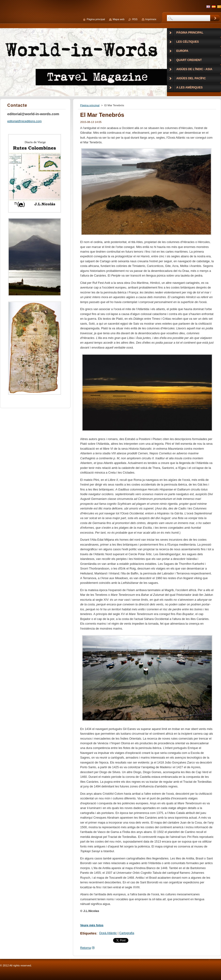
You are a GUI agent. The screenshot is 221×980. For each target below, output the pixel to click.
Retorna (86, 948)
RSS (135, 19)
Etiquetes (88, 933)
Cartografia (127, 933)
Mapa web (118, 19)
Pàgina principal (90, 105)
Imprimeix (151, 19)
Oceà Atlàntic (108, 933)
